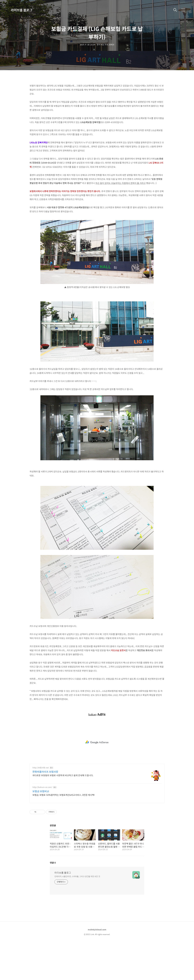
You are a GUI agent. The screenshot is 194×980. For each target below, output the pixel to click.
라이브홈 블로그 (21, 10)
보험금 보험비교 (41, 829)
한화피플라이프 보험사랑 (45, 810)
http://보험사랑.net (41, 805)
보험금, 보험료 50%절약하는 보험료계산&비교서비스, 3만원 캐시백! (64, 833)
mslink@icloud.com (97, 967)
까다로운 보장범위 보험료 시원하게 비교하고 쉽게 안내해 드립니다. (63, 813)
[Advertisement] (97, 100)
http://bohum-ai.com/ (42, 825)
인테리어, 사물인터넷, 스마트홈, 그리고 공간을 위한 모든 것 (77, 914)
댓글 (53, 900)
